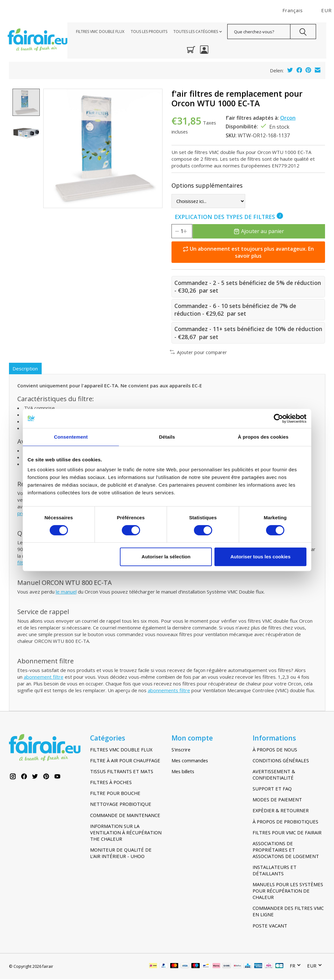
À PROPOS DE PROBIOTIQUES (285, 822)
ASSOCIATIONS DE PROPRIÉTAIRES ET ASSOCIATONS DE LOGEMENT (286, 851)
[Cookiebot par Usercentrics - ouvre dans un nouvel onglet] (278, 418)
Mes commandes (190, 761)
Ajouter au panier (264, 231)
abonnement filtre (44, 678)
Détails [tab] (167, 437)
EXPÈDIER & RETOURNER (281, 811)
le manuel (66, 593)
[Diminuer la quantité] (177, 231)
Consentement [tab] (71, 437)
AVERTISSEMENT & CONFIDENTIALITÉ (274, 775)
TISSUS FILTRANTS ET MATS (122, 772)
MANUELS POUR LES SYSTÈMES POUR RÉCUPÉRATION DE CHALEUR (288, 892)
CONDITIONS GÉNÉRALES (281, 761)
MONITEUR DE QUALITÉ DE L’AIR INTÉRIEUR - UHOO (121, 854)
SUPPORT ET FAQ (272, 790)
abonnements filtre (169, 691)
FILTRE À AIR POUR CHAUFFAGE (125, 761)
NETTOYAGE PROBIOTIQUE (121, 805)
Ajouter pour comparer (198, 352)
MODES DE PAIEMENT (277, 800)
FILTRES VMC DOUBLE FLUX (100, 32)
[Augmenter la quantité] (194, 231)
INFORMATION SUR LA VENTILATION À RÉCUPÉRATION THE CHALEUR (126, 833)
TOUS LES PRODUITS (149, 32)
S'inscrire (181, 750)
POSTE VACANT (270, 927)
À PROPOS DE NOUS (275, 750)
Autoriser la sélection (166, 557)
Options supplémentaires (207, 185)
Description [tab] (26, 369)
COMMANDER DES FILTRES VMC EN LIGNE (288, 912)
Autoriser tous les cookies (261, 557)
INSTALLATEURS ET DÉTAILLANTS (275, 871)
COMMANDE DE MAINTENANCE (125, 816)
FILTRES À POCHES (111, 783)
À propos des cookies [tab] (263, 437)
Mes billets (183, 772)
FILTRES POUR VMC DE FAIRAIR (287, 833)
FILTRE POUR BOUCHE (115, 794)
